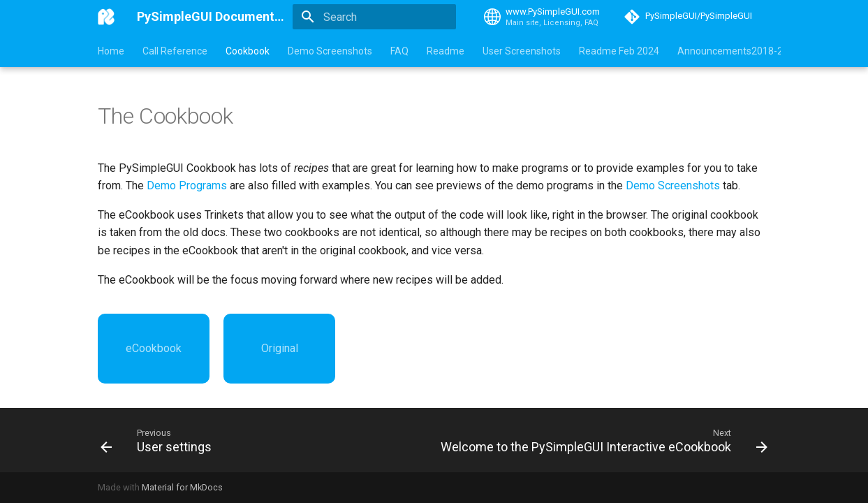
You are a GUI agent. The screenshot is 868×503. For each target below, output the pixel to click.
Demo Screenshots (330, 51)
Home (111, 51)
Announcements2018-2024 (738, 51)
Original (280, 348)
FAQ (399, 51)
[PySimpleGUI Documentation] (106, 17)
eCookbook (154, 348)
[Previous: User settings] (159, 440)
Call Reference (175, 51)
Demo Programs (187, 185)
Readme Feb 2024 (619, 51)
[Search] (374, 17)
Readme (446, 51)
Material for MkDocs (182, 487)
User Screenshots (522, 51)
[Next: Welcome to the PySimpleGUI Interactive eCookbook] (602, 440)
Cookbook (248, 51)
